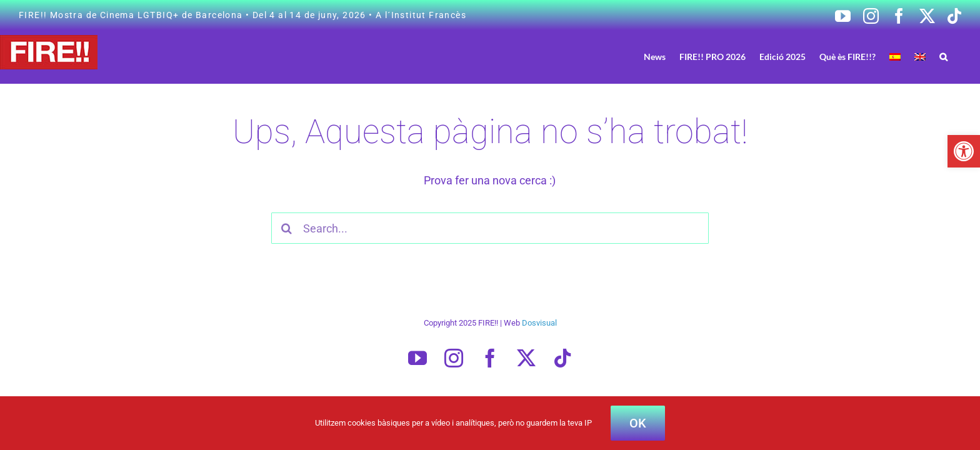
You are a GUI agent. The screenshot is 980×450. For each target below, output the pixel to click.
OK (638, 423)
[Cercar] (287, 228)
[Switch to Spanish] (919, 57)
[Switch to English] (939, 57)
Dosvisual (539, 323)
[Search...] (490, 228)
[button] (964, 151)
